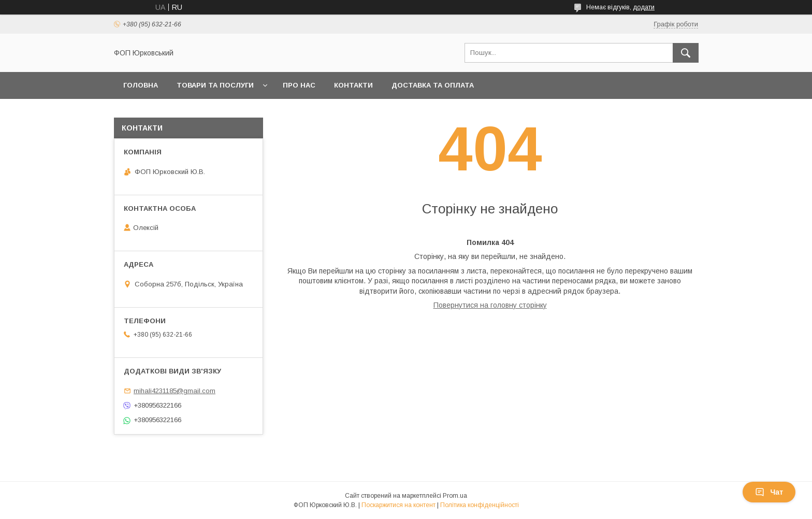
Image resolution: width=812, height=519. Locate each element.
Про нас (299, 85)
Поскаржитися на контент (398, 505)
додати (644, 7)
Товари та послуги (215, 85)
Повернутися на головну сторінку (490, 305)
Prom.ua (455, 496)
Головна (141, 85)
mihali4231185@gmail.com (175, 391)
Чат (769, 492)
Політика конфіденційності (480, 505)
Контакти (353, 85)
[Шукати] (686, 53)
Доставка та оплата (433, 85)
